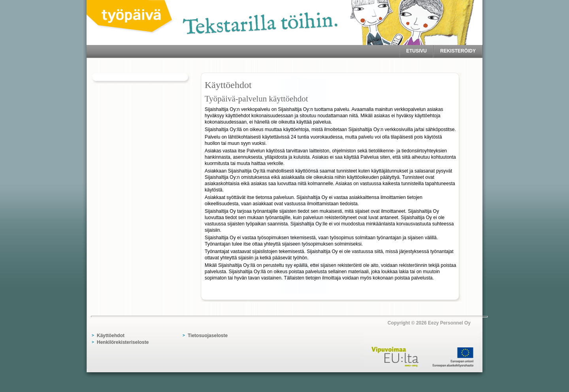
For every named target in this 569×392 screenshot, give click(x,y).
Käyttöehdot (111, 336)
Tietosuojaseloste (208, 336)
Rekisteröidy (458, 51)
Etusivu (416, 51)
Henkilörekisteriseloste (123, 342)
